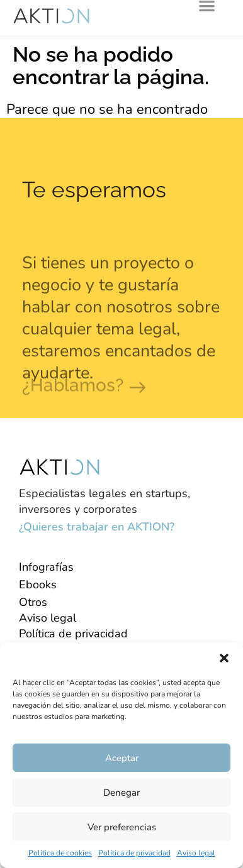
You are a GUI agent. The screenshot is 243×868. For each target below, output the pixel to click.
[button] (224, 658)
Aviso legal (196, 853)
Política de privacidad (134, 853)
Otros (33, 602)
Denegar (121, 793)
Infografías (46, 567)
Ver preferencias (122, 827)
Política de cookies (60, 853)
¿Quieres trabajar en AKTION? (97, 527)
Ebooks (38, 585)
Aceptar (122, 758)
